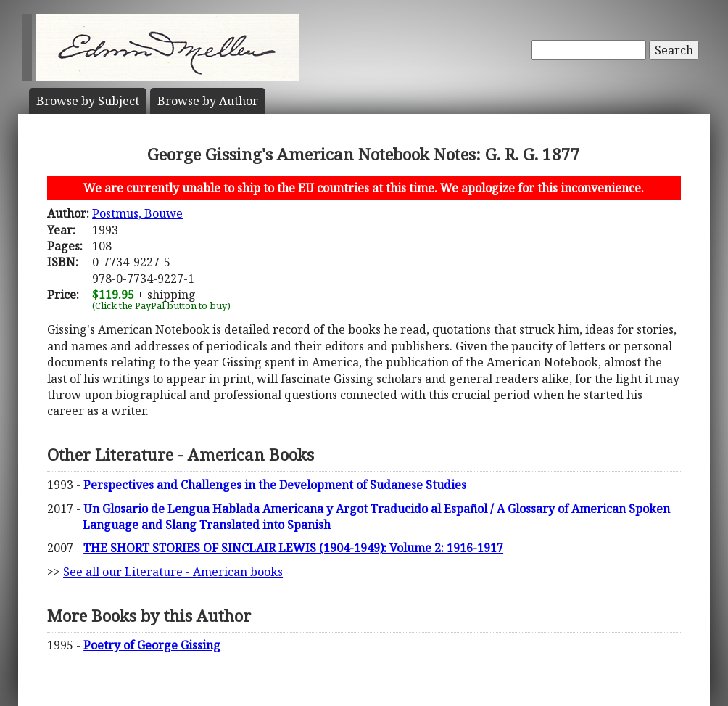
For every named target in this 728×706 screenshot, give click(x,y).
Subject (88, 101)
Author (208, 101)
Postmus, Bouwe (137, 213)
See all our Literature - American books (173, 572)
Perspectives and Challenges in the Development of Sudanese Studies (275, 485)
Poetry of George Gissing (152, 645)
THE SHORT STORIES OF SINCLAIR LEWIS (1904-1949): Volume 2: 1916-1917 (293, 548)
